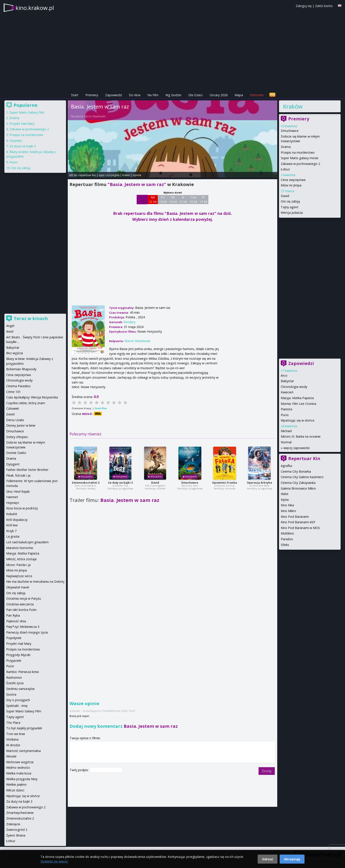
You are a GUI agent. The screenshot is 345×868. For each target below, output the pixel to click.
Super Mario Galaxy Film (27, 112)
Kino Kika (287, 505)
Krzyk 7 (11, 531)
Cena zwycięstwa (293, 180)
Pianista (286, 409)
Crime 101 (13, 392)
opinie (137, 175)
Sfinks (285, 545)
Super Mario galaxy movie (300, 158)
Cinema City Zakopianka (298, 483)
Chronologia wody (294, 387)
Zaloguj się (304, 6)
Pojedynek (14, 638)
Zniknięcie (13, 824)
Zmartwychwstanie (20, 813)
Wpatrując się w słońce (298, 420)
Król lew (12, 525)
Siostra (11, 694)
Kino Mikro (288, 511)
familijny (130, 322)
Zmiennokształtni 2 (86, 483)
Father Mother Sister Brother (27, 470)
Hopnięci (16, 141)
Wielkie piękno (16, 784)
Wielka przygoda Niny (22, 779)
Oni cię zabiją (290, 201)
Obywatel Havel (18, 587)
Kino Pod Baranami (295, 517)
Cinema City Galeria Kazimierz (302, 477)
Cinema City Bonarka (296, 471)
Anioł (10, 331)
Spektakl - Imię (17, 706)
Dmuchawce (190, 483)
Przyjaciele (14, 661)
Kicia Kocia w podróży (22, 508)
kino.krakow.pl (35, 8)
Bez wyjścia (15, 353)
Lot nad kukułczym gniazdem (27, 542)
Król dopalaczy (17, 520)
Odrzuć (268, 859)
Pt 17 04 (203, 199)
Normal (286, 442)
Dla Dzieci (195, 95)
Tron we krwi (16, 734)
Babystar (287, 381)
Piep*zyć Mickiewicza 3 (23, 627)
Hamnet (12, 497)
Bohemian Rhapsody (21, 369)
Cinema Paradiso (18, 386)
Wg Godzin (173, 95)
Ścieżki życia (15, 683)
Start (75, 95)
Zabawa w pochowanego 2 (300, 164)
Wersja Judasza (292, 213)
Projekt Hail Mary (22, 124)
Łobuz (285, 169)
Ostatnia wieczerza (20, 604)
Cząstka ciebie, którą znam (26, 403)
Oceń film (101, 408)
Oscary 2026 (219, 95)
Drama (286, 147)
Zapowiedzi (114, 95)
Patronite (257, 95)
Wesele (11, 756)
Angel (10, 326)
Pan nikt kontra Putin (21, 610)
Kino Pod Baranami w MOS (300, 528)
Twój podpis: (80, 770)
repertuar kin (87, 175)
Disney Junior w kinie (21, 425)
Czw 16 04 (193, 199)
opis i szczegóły (109, 175)
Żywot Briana (16, 835)
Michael (286, 431)
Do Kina (135, 95)
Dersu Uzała (15, 420)
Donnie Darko (16, 453)
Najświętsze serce (19, 576)
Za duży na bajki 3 (120, 483)
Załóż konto (324, 6)
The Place (13, 723)
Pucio (285, 415)
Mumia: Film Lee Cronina (298, 404)
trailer (126, 175)
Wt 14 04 (173, 199)
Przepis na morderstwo (298, 152)
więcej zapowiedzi (296, 448)
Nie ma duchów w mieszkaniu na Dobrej (35, 581)
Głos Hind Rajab (18, 491)
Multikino (287, 533)
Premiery (92, 95)
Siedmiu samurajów (20, 689)
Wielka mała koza (19, 773)
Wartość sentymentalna (23, 751)
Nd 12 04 (153, 199)
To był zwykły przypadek (24, 728)
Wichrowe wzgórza (20, 762)
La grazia (13, 536)
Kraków (293, 106)
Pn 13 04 (163, 199)
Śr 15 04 (183, 199)
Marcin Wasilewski (95, 116)
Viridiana (12, 739)
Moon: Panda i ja (18, 565)
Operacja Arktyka (259, 483)
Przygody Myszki (18, 655)
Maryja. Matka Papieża (297, 398)
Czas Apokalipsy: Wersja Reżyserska (32, 397)
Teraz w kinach (31, 318)
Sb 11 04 (142, 199)
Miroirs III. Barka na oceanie (301, 436)
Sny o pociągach (18, 700)
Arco (284, 375)
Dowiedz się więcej (54, 861)
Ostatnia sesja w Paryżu (24, 598)
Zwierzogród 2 (17, 830)
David (155, 483)
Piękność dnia (16, 621)
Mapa (239, 95)
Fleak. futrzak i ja (18, 475)
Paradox (287, 539)
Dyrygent (13, 464)
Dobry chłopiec (17, 437)
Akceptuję (292, 859)
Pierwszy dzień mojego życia (27, 632)
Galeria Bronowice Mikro (298, 488)
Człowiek (13, 408)
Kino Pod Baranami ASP (298, 522)
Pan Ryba (13, 615)
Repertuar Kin (304, 458)
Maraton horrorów (20, 548)
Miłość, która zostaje (21, 559)
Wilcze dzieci (15, 790)
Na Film (153, 95)
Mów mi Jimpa (291, 185)
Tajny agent (290, 207)
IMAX (284, 494)
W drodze (13, 745)
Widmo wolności (18, 768)
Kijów (285, 500)
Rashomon (14, 677)
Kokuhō (12, 514)
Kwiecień (287, 392)
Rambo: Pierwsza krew (22, 672)
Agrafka (286, 466)
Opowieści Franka (225, 483)
